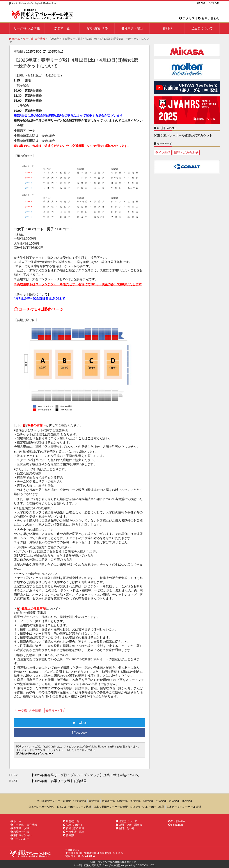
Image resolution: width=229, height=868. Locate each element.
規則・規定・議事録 (129, 825)
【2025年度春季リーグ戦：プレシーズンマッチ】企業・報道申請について (85, 775)
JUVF (214, 4)
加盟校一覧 (62, 28)
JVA (201, 4)
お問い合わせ (209, 18)
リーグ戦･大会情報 (27, 28)
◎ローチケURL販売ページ (39, 309)
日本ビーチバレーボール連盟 (184, 807)
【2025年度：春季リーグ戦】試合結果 (59, 781)
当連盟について (202, 28)
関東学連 (122, 801)
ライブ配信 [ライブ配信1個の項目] (163, 153)
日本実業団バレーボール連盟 (111, 807)
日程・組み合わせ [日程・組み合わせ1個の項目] (186, 153)
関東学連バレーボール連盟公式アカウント (183, 135)
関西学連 (148, 801)
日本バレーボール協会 (41, 807)
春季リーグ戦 (55, 711)
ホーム (15, 39)
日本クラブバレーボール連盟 (147, 807)
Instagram (176, 825)
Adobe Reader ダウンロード (37, 754)
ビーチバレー (20, 839)
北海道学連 (80, 801)
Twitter (79, 723)
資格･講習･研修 (97, 28)
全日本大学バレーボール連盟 (54, 801)
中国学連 (161, 801)
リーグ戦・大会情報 (24, 825)
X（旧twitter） (178, 821)
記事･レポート (73, 825)
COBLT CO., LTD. (145, 865)
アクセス (187, 18)
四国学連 (174, 801)
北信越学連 (108, 801)
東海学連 (135, 801)
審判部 (167, 28)
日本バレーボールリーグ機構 (74, 807)
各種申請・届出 (132, 28)
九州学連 (187, 801)
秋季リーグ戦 (20, 832)
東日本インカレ (21, 835)
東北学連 (94, 801)
